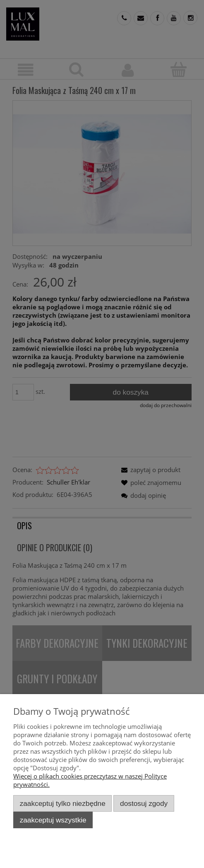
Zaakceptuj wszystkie (53, 820)
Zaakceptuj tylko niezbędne (63, 803)
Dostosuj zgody (144, 803)
